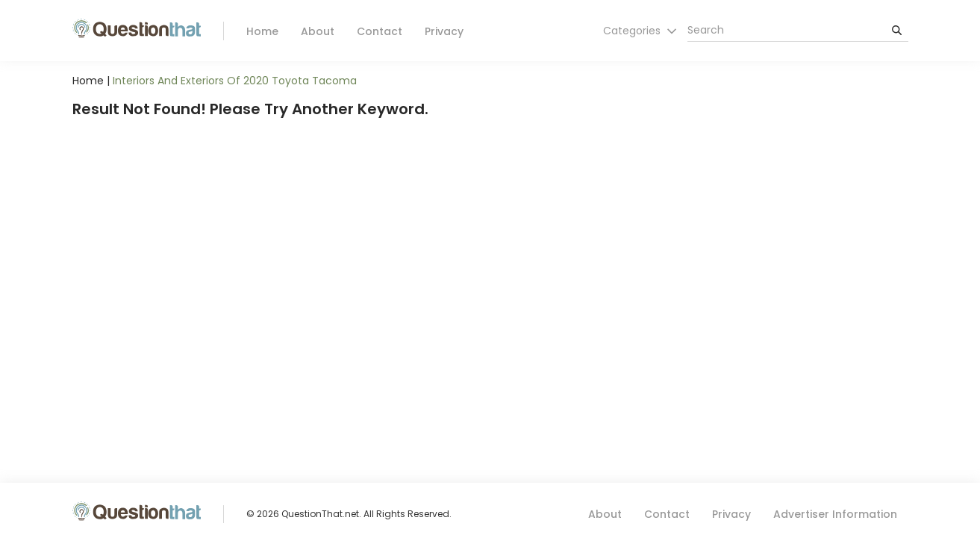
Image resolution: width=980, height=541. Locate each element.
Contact (380, 31)
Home (262, 31)
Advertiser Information (835, 514)
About (318, 31)
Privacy (444, 31)
